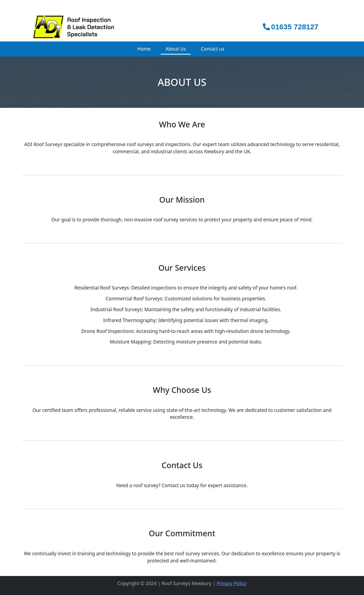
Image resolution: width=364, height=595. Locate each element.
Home (144, 49)
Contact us (212, 49)
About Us (176, 49)
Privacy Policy (232, 583)
